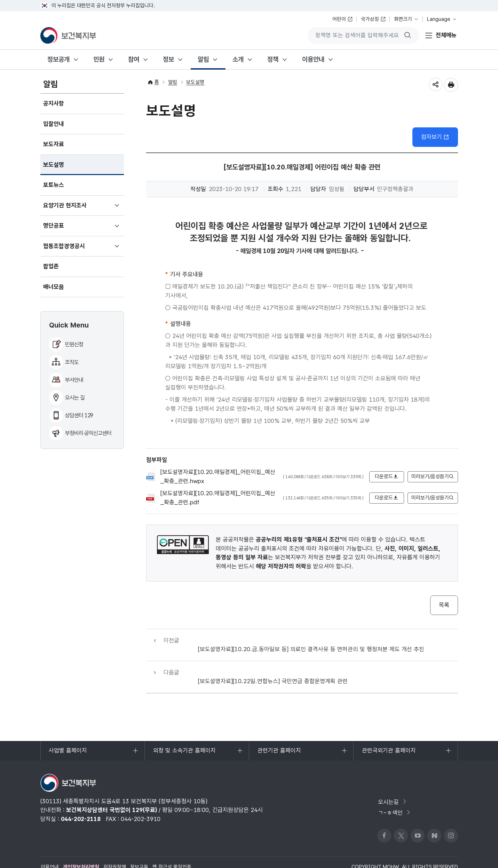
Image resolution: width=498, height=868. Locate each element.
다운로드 (386, 477)
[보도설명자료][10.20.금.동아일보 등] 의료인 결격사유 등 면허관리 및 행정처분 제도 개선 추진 (311, 640)
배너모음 (54, 287)
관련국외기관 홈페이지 (389, 737)
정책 (273, 59)
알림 (203, 59)
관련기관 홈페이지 (279, 737)
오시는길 (393, 785)
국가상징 (370, 19)
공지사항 (54, 103)
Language (439, 19)
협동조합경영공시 (74, 249)
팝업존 (51, 266)
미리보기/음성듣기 (433, 477)
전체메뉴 (446, 35)
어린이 (339, 19)
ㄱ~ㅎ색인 (395, 796)
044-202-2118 (81, 802)
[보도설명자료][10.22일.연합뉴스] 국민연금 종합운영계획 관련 (273, 664)
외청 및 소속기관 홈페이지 (184, 737)
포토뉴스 (54, 185)
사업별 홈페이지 (68, 737)
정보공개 (58, 59)
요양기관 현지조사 (75, 208)
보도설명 (54, 165)
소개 (238, 59)
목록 (444, 605)
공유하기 (435, 85)
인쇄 (451, 85)
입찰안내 (54, 124)
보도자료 (54, 144)
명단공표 (64, 229)
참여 (134, 59)
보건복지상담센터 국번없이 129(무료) (112, 793)
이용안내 (313, 59)
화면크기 (403, 19)
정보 (168, 59)
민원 (99, 59)
